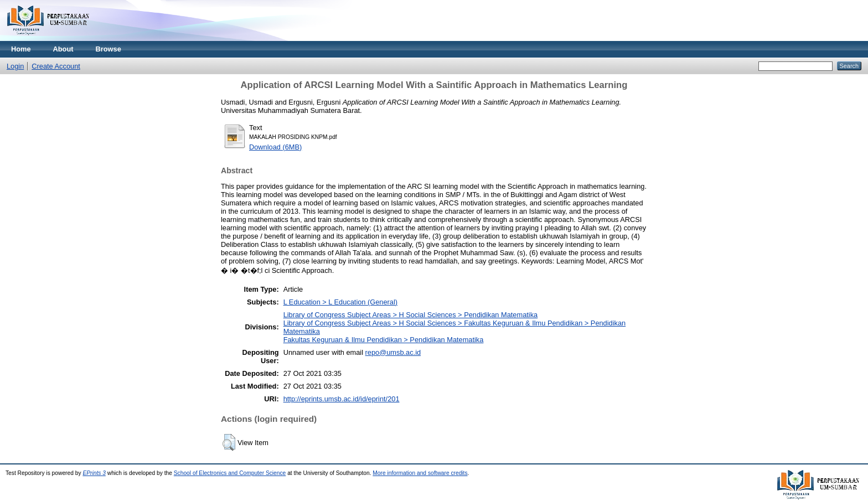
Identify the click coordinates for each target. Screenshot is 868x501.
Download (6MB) (275, 147)
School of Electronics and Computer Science (230, 473)
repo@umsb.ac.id (393, 352)
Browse (108, 49)
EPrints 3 (94, 473)
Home (21, 49)
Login (15, 66)
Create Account (56, 66)
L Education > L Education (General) (340, 302)
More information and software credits (420, 473)
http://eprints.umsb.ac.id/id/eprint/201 (342, 399)
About (63, 49)
